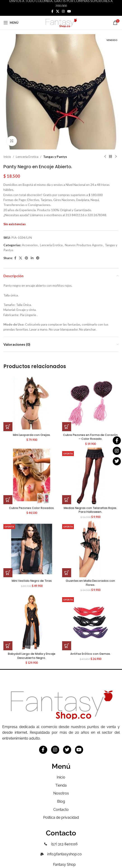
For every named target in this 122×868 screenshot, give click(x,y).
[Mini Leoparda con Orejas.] (32, 403)
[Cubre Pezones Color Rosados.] (32, 476)
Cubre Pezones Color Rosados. (32, 508)
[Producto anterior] (105, 157)
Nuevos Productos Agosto (84, 245)
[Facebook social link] (52, 11)
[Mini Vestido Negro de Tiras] (32, 549)
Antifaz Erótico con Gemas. (90, 654)
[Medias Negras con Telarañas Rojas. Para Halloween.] (90, 476)
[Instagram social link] (63, 11)
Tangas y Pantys (55, 157)
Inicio (7, 157)
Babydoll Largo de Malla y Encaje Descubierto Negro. (32, 656)
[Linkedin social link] (32, 258)
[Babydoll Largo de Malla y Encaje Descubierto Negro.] (32, 622)
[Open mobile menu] (11, 23)
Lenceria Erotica (27, 157)
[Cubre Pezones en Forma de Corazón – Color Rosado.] (90, 403)
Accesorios (30, 245)
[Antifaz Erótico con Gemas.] (90, 622)
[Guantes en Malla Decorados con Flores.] (90, 549)
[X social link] (58, 11)
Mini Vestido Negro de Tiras (32, 581)
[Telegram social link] (38, 258)
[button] (8, 427)
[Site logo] (61, 22)
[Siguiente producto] (116, 157)
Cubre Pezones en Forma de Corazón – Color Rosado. (90, 437)
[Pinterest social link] (26, 258)
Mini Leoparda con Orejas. (32, 435)
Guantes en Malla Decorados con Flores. (90, 583)
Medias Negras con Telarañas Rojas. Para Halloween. (90, 510)
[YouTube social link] (69, 11)
